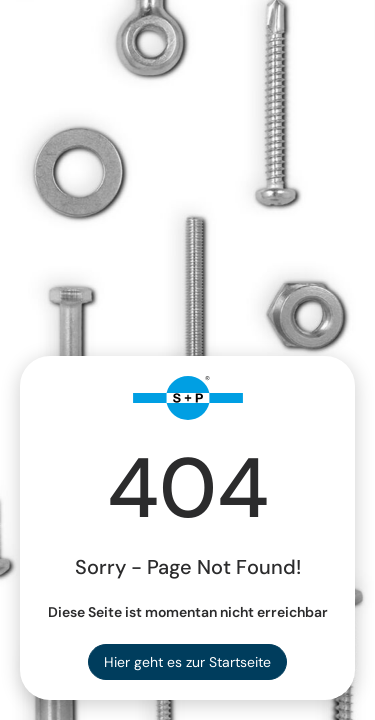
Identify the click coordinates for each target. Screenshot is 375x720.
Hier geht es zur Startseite (187, 662)
